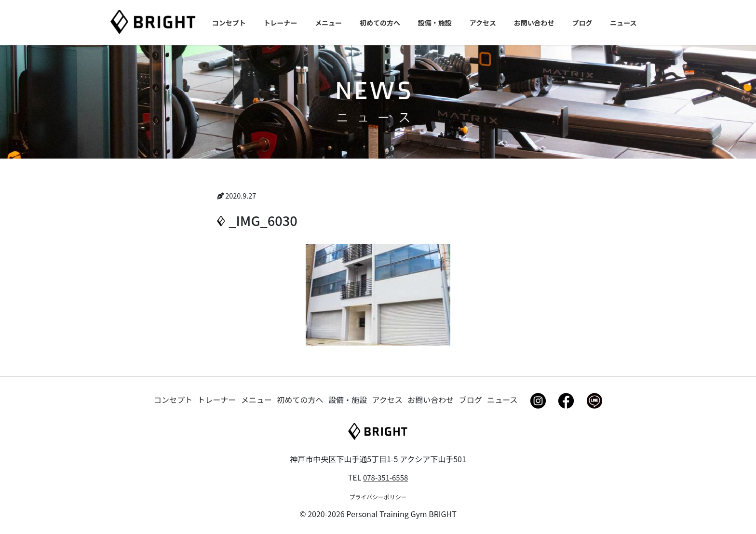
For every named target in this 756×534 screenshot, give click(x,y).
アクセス (387, 399)
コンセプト (173, 399)
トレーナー (217, 399)
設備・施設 (348, 399)
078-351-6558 (386, 477)
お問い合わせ (431, 399)
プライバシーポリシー (378, 497)
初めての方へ (300, 399)
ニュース (502, 399)
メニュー (256, 399)
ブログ (471, 399)
